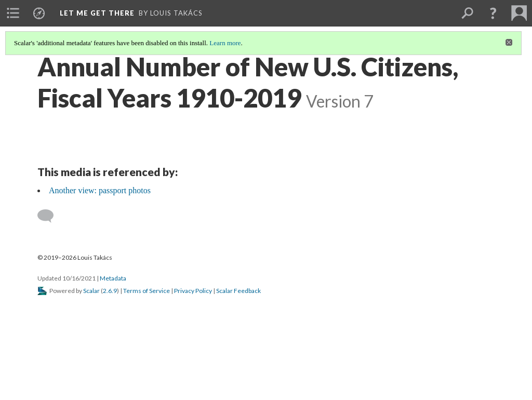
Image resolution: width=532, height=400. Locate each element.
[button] (493, 13)
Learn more (225, 43)
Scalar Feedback (238, 291)
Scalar (91, 291)
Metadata (113, 278)
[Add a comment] (50, 216)
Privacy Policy (193, 291)
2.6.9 (110, 291)
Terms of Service (147, 291)
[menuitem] (13, 13)
